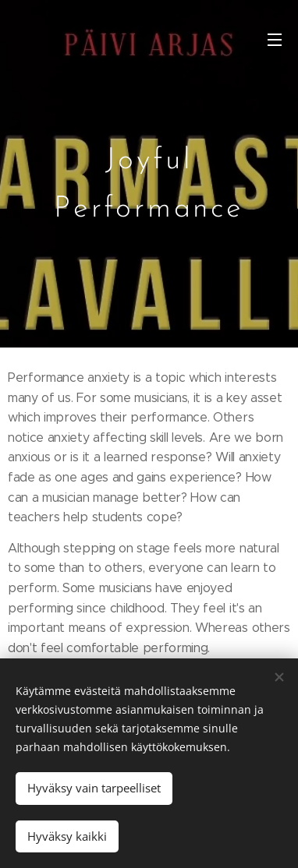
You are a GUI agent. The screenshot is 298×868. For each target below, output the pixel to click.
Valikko (275, 40)
